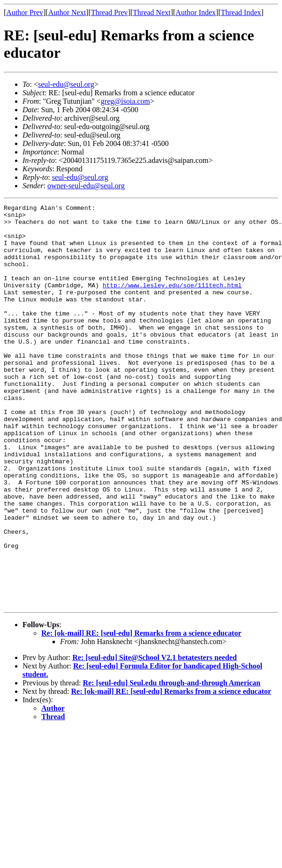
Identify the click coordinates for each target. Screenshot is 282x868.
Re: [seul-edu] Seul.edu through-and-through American (171, 763)
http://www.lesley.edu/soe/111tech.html (172, 302)
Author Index (196, 12)
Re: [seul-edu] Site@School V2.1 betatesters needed (155, 738)
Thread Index (241, 12)
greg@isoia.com (126, 101)
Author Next (67, 12)
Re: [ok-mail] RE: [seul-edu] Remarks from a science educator (141, 713)
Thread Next (152, 12)
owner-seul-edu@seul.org (86, 186)
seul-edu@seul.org (66, 84)
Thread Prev (110, 12)
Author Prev (25, 12)
